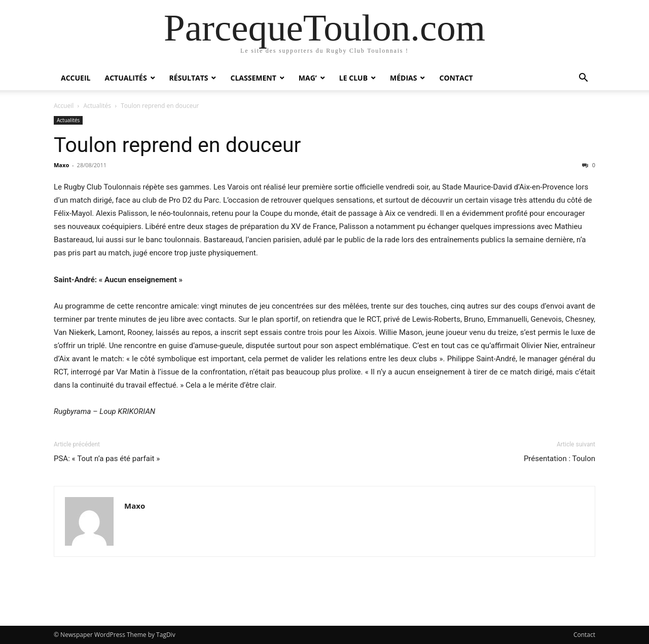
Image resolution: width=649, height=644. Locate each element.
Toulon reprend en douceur (177, 145)
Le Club (353, 78)
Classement (253, 78)
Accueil (76, 78)
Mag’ (308, 78)
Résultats (189, 78)
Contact (456, 78)
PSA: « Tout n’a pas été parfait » (107, 459)
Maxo (61, 165)
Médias (403, 78)
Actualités (125, 78)
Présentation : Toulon (560, 459)
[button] (583, 79)
